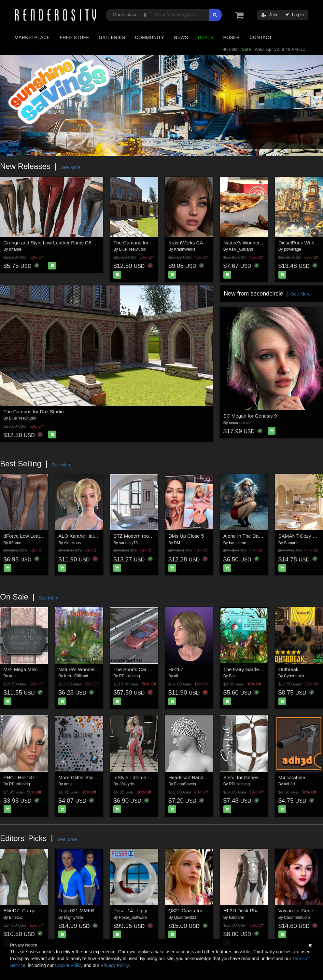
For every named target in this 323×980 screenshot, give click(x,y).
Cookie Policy (69, 965)
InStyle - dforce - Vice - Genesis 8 (150, 777)
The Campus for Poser (138, 243)
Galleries (112, 37)
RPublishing (130, 676)
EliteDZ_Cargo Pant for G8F (34, 911)
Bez (232, 676)
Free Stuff (74, 37)
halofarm (237, 918)
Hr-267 (176, 669)
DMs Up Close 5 (186, 536)
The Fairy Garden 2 (245, 669)
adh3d (289, 784)
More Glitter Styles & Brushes (90, 777)
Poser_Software (133, 918)
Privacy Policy (115, 965)
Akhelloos (72, 543)
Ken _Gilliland (241, 249)
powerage (293, 249)
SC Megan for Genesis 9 (250, 416)
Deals (206, 37)
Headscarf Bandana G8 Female (203, 777)
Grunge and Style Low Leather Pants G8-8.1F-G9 (57, 243)
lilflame (15, 249)
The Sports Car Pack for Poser (147, 669)
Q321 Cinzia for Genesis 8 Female (206, 911)
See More (71, 167)
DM (177, 543)
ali (176, 676)
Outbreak (288, 669)
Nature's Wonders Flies (249, 243)
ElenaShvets (185, 784)
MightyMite (74, 918)
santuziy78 (128, 543)
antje (13, 676)
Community (150, 37)
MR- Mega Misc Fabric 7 (30, 669)
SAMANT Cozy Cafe (301, 536)
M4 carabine (292, 777)
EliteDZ (15, 918)
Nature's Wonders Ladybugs (89, 669)
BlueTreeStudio (133, 249)
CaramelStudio (297, 918)
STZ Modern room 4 (135, 536)
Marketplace (32, 37)
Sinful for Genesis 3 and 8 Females (261, 777)
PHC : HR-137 (19, 777)
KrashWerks (184, 249)
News (181, 37)
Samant (291, 543)
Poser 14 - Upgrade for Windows (149, 911)
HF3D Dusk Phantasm (248, 911)
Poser (231, 37)
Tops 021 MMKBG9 (79, 911)
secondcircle (240, 423)
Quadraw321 (185, 918)
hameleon (238, 543)
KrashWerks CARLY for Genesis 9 (205, 243)
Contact (261, 37)
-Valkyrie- (127, 784)
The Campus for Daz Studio (34, 412)
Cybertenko (294, 676)
